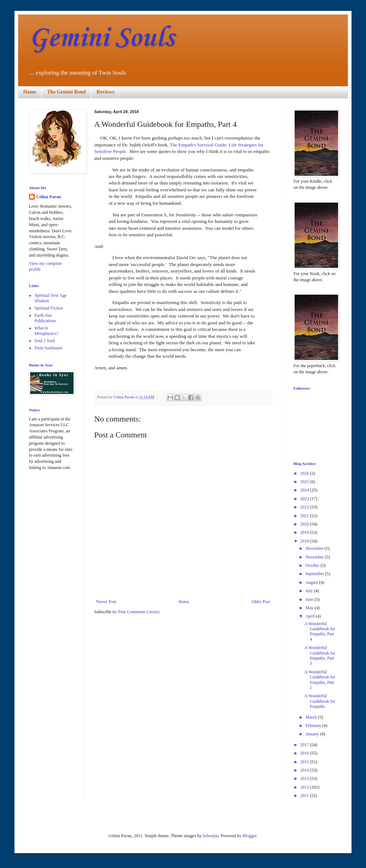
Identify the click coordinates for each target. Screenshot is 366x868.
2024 (305, 490)
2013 (305, 778)
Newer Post (106, 602)
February (314, 726)
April (311, 616)
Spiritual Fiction (49, 308)
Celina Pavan (49, 197)
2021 (305, 516)
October (313, 565)
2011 (305, 796)
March (312, 717)
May (310, 608)
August (312, 582)
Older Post (261, 602)
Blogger (249, 836)
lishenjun (211, 836)
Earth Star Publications (45, 318)
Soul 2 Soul (45, 341)
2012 (305, 787)
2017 (305, 745)
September (315, 574)
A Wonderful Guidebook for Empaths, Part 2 (320, 680)
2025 (305, 482)
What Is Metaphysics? (46, 331)
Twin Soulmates (49, 348)
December (315, 548)
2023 (305, 499)
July (310, 591)
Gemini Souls (102, 38)
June (310, 599)
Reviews (105, 92)
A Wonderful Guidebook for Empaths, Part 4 (320, 632)
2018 (305, 541)
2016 (305, 753)
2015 (305, 762)
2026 (305, 473)
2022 (305, 507)
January (313, 734)
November (315, 557)
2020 (305, 524)
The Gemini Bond (66, 92)
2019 (305, 532)
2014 (305, 770)
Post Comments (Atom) (139, 612)
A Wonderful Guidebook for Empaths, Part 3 (320, 655)
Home (30, 92)
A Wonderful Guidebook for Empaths (320, 701)
